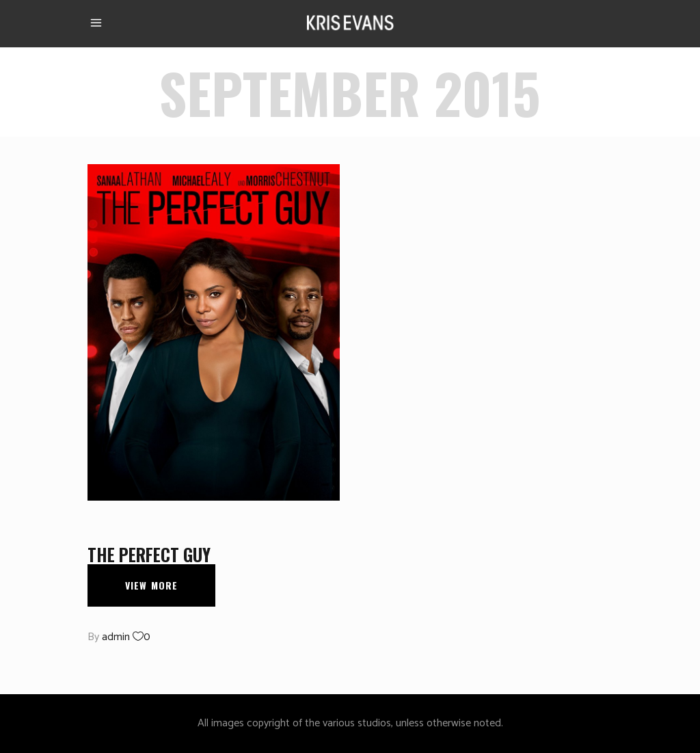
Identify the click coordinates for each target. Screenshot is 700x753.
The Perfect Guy (149, 554)
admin (116, 637)
